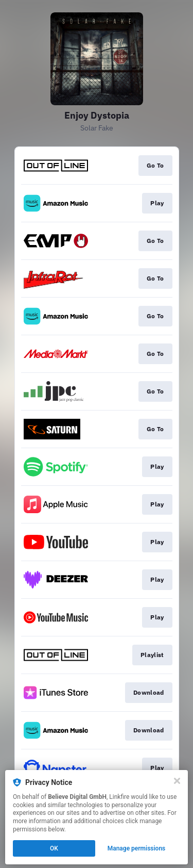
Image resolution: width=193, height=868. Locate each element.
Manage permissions (137, 848)
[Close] (177, 781)
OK (54, 848)
